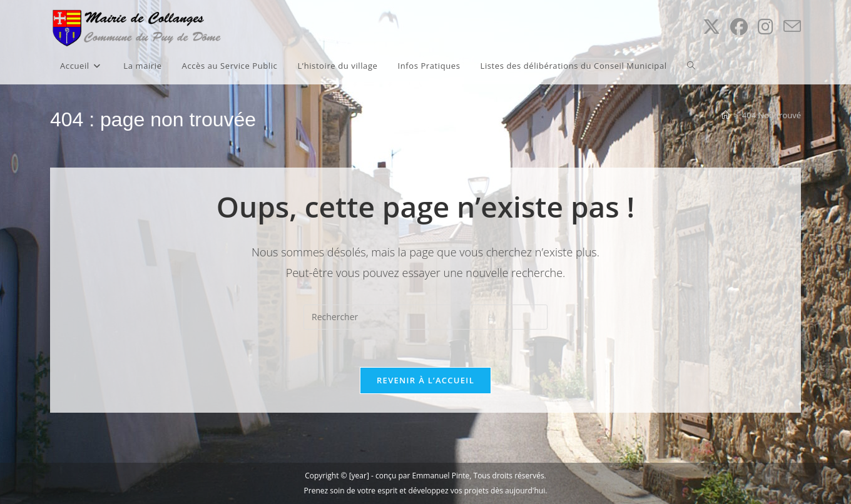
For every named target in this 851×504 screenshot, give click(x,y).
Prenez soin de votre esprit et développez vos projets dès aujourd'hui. (426, 491)
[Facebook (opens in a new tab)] (739, 27)
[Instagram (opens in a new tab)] (766, 27)
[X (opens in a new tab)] (711, 27)
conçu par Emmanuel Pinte (422, 476)
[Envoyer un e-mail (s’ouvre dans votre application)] (792, 27)
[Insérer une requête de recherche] (425, 317)
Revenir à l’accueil (425, 380)
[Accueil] (726, 115)
